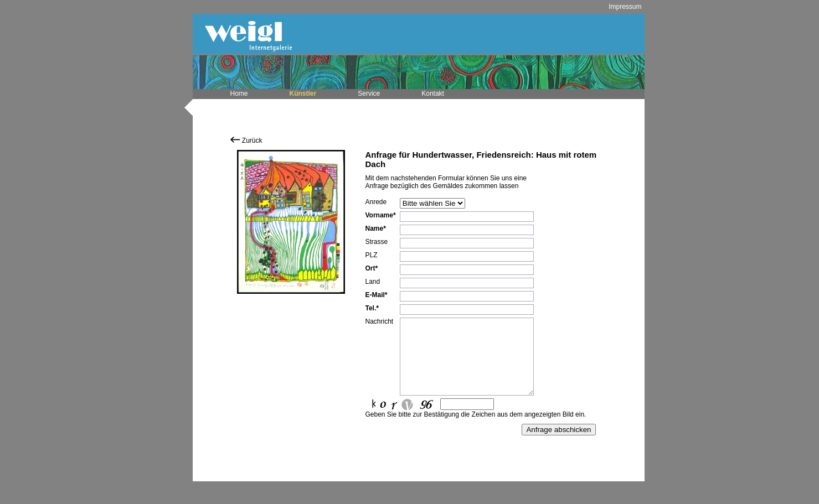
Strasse (377, 242)
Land (373, 282)
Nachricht (380, 321)
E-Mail (375, 295)
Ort (370, 268)
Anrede (376, 202)
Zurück (246, 141)
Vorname (379, 215)
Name (375, 228)
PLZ (372, 255)
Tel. (371, 308)
